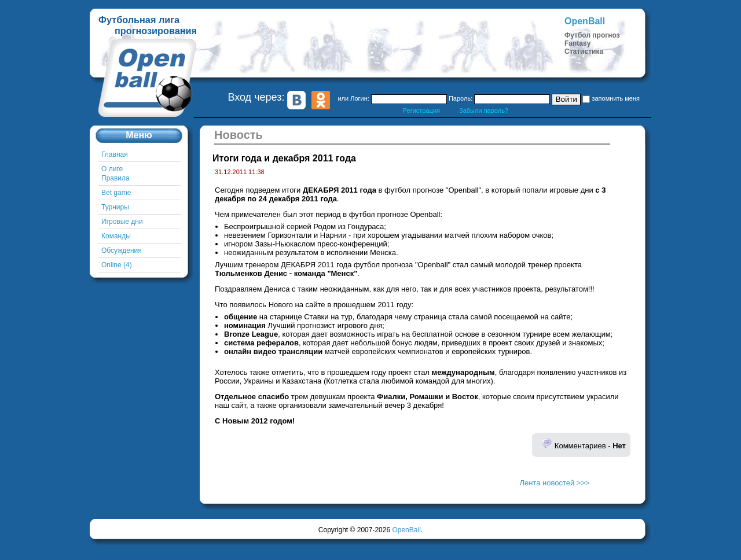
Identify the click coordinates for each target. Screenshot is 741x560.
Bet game (116, 193)
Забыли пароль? (484, 110)
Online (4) (117, 265)
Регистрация (421, 110)
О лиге (112, 169)
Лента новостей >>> (554, 483)
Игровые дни (122, 222)
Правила (115, 178)
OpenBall (406, 530)
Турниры (115, 207)
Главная (115, 154)
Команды (116, 236)
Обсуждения (122, 250)
